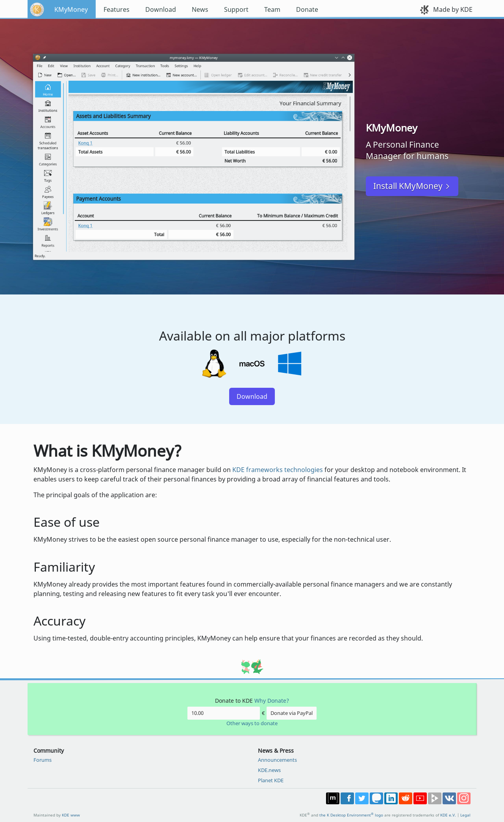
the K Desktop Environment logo (351, 815)
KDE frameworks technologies (278, 470)
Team (272, 9)
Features (117, 9)
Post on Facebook (347, 798)
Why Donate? (272, 701)
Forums (43, 760)
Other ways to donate (252, 723)
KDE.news (269, 770)
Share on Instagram (464, 798)
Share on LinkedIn (391, 798)
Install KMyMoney (408, 186)
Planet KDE (271, 780)
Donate (307, 9)
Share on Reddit (406, 798)
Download (161, 9)
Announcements (277, 760)
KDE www (71, 815)
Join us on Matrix (333, 798)
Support (236, 9)
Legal (465, 815)
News (200, 9)
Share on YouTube (420, 798)
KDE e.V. (448, 815)
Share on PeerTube (435, 798)
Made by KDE (453, 9)
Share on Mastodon (376, 798)
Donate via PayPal (292, 713)
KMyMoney (71, 9)
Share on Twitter (362, 798)
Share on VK (449, 798)
